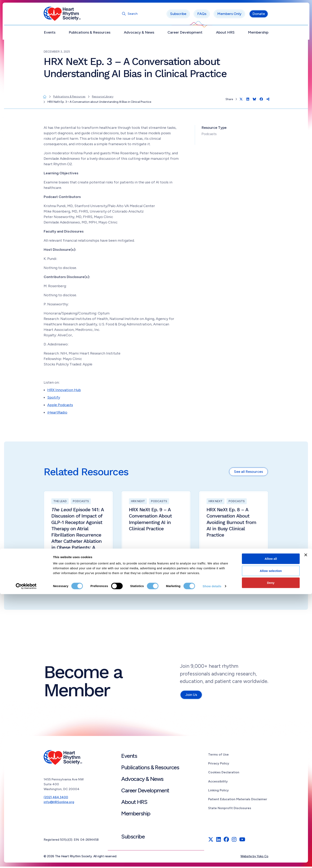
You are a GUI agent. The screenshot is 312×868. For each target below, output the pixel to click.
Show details (212, 860)
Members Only (229, 15)
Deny (271, 857)
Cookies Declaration (224, 774)
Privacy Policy (219, 765)
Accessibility (218, 783)
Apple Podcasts (60, 406)
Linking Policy (218, 792)
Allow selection (271, 845)
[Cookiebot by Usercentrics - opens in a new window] (26, 860)
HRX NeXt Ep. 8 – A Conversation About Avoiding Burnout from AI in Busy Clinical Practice (231, 524)
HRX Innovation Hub (64, 391)
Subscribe (178, 15)
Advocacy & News (139, 34)
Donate (259, 15)
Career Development (185, 34)
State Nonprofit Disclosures (230, 809)
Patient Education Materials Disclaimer (238, 801)
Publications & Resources (90, 34)
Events (50, 34)
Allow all (271, 833)
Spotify (54, 399)
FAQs (202, 15)
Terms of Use (218, 756)
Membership (258, 34)
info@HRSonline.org (59, 803)
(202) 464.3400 (56, 798)
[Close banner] (306, 829)
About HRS (225, 34)
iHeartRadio (57, 414)
